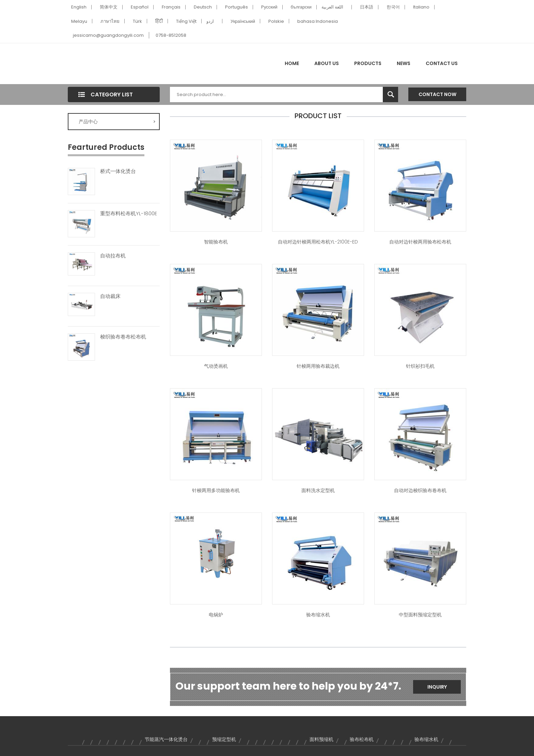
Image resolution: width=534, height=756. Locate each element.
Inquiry (437, 687)
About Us (327, 63)
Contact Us (442, 63)
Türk (137, 21)
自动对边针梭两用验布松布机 (420, 242)
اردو (210, 21)
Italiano (421, 7)
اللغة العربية (332, 7)
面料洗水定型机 (318, 490)
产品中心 (117, 122)
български (301, 7)
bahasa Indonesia (318, 21)
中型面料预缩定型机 (420, 615)
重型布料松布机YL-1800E (129, 214)
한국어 (393, 7)
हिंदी (159, 21)
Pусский (269, 7)
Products (368, 63)
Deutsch (203, 7)
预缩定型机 (224, 739)
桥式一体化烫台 (118, 171)
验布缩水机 (318, 615)
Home (292, 63)
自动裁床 (110, 296)
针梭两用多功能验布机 (216, 490)
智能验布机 (216, 242)
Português (237, 7)
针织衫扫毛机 (420, 366)
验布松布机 (362, 739)
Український (243, 21)
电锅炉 (216, 615)
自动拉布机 (113, 256)
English (79, 7)
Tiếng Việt (186, 21)
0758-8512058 (171, 35)
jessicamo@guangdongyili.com (108, 35)
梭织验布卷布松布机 (123, 337)
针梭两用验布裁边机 (318, 366)
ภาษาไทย (110, 21)
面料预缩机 (321, 739)
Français (171, 7)
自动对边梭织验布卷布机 (420, 490)
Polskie (276, 21)
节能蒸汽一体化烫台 (166, 739)
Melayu (79, 21)
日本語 (367, 7)
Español (140, 7)
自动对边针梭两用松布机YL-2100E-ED (318, 242)
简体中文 (109, 7)
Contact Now (437, 94)
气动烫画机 (216, 366)
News (404, 63)
